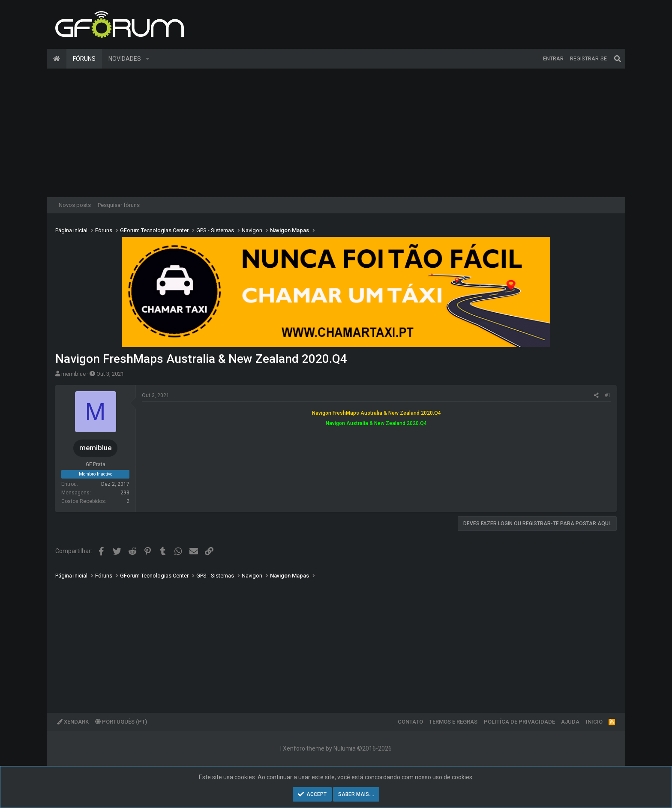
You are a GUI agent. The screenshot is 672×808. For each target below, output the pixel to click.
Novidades (125, 59)
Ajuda (570, 722)
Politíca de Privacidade (519, 722)
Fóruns (84, 59)
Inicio (594, 722)
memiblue (73, 374)
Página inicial (57, 59)
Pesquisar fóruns (119, 205)
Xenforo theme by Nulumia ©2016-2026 (337, 748)
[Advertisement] (336, 133)
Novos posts (75, 205)
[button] (148, 59)
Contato (410, 722)
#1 (608, 395)
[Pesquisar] (618, 59)
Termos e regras (453, 722)
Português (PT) (121, 722)
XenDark (73, 722)
